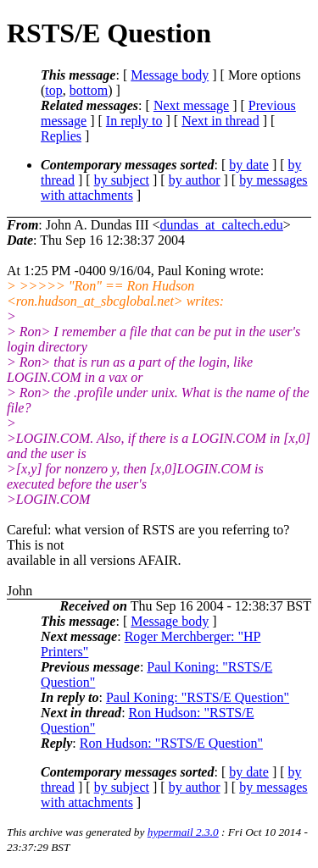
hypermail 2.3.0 (183, 832)
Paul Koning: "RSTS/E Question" (198, 697)
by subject (122, 180)
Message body (170, 75)
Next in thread (220, 121)
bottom (89, 90)
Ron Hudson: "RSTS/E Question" (171, 743)
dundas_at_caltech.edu (222, 225)
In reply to (134, 121)
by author (195, 180)
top (53, 90)
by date (249, 165)
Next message (191, 105)
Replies (61, 136)
